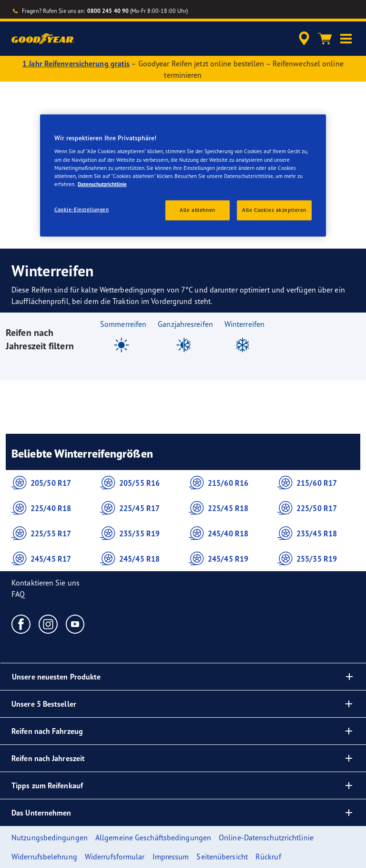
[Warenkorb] (325, 39)
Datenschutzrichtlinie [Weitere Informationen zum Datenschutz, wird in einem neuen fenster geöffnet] (102, 184)
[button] (346, 39)
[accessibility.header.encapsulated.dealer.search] (303, 39)
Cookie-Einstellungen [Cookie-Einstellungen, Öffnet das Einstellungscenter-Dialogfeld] (81, 209)
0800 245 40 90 (108, 11)
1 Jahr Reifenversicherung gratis (76, 63)
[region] (183, 176)
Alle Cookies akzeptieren (274, 209)
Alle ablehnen (197, 209)
